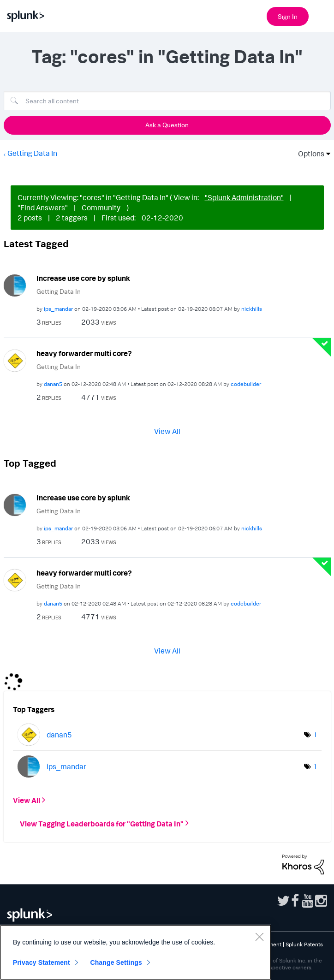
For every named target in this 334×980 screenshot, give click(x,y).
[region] (136, 952)
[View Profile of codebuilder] (246, 384)
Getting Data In (32, 153)
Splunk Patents (304, 944)
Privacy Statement (42, 962)
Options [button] (308, 154)
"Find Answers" (43, 208)
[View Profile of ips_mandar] (58, 309)
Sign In (288, 16)
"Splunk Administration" (244, 197)
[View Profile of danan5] (53, 384)
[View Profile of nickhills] (252, 309)
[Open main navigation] (322, 15)
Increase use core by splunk (83, 278)
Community (101, 208)
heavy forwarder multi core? (84, 353)
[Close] (259, 937)
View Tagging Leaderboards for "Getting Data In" (102, 823)
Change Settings (116, 962)
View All (167, 431)
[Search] (167, 101)
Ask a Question (167, 125)
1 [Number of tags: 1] (315, 734)
